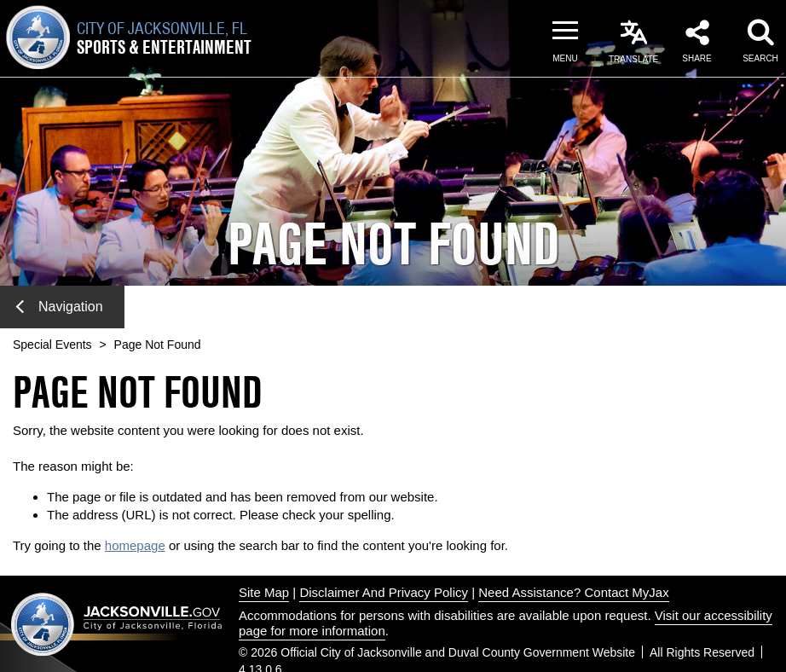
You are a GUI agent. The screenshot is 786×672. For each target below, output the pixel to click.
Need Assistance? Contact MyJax (573, 592)
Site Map (264, 592)
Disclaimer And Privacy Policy (384, 592)
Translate (633, 59)
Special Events (52, 345)
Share (696, 58)
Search (760, 58)
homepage (135, 545)
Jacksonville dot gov (117, 624)
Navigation (60, 307)
